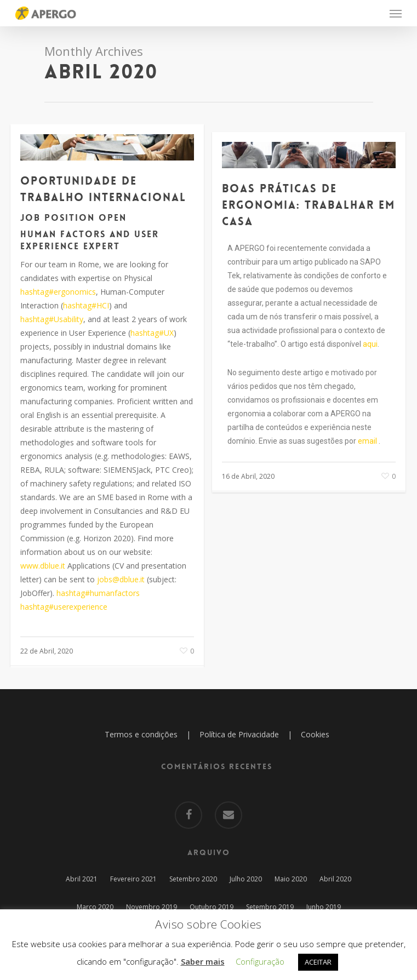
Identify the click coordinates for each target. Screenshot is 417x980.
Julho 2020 (246, 879)
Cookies (315, 734)
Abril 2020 (335, 879)
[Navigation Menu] (396, 13)
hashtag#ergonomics (58, 292)
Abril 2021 (82, 879)
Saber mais (203, 961)
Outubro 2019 (212, 907)
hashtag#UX (152, 333)
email (367, 441)
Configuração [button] (260, 961)
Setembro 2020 (193, 879)
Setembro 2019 (270, 907)
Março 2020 (95, 907)
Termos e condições (141, 734)
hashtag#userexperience (64, 607)
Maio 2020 (291, 879)
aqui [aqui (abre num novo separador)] (370, 344)
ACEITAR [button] (318, 962)
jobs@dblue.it (121, 579)
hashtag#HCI (86, 305)
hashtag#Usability (52, 319)
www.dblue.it (43, 566)
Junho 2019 (324, 907)
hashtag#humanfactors (98, 593)
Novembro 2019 (152, 907)
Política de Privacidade (239, 734)
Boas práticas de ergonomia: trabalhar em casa (309, 205)
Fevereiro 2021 (133, 879)
